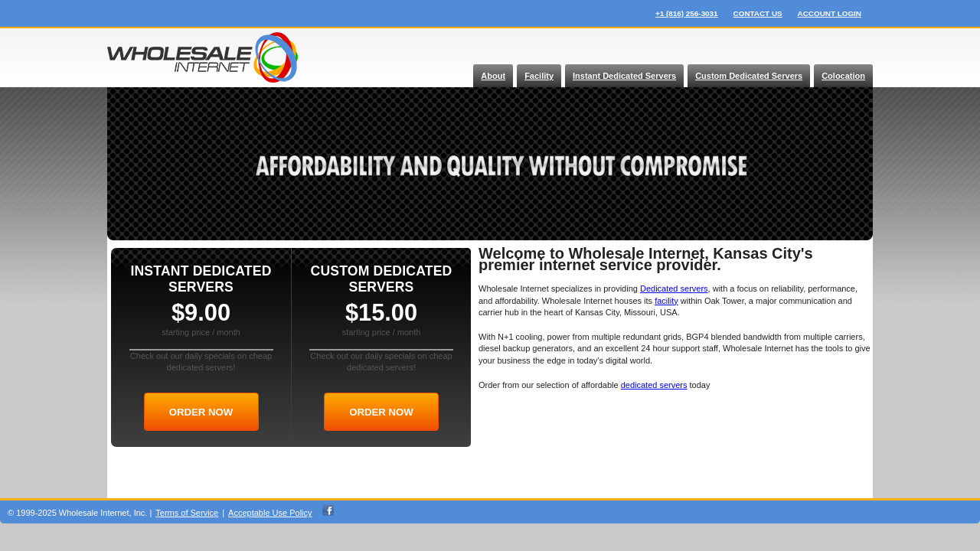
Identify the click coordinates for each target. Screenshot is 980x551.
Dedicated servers (674, 289)
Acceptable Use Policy (270, 513)
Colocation (843, 76)
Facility (539, 76)
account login (830, 13)
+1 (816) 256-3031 (687, 13)
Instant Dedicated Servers (624, 76)
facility (666, 301)
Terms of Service (187, 513)
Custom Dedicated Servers (749, 76)
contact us (758, 13)
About (493, 76)
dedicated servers (654, 385)
